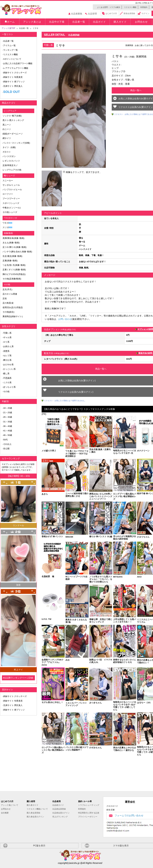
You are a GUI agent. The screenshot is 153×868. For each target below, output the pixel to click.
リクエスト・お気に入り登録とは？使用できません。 (65, 401)
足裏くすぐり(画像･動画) (14, 270)
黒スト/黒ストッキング (13, 120)
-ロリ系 (6, 342)
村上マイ (18, 670)
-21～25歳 (7, 413)
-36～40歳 (7, 426)
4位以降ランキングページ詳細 (18, 678)
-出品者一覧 (8, 41)
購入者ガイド (32, 805)
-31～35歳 (7, 422)
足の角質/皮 (8, 303)
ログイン (145, 13)
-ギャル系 (7, 337)
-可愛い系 (7, 333)
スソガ (6, 227)
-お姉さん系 (8, 346)
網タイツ (7, 138)
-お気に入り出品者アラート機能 (17, 63)
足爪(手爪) (7, 289)
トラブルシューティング (89, 805)
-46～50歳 (7, 435)
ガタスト (7, 152)
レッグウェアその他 (12, 170)
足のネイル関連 (10, 294)
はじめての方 (111, 13)
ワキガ (6, 223)
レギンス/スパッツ (11, 161)
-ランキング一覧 (10, 50)
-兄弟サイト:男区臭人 (13, 86)
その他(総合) (8, 312)
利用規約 (144, 7)
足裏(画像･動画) (10, 261)
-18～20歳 (7, 408)
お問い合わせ (65, 319)
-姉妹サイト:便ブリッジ (14, 82)
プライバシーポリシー (88, 817)
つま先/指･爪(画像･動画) (14, 265)
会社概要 (5, 813)
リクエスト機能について (37, 809)
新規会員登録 (129, 13)
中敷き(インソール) (12, 208)
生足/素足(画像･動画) (12, 256)
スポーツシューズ (11, 203)
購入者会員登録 (33, 813)
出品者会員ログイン (61, 813)
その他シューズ (10, 212)
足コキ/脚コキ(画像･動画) (14, 247)
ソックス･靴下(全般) (12, 116)
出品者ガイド (58, 805)
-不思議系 (7, 378)
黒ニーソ (7, 125)
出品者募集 (77, 14)
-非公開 (6, 449)
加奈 (18, 585)
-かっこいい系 (9, 369)
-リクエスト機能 (10, 54)
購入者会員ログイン (35, 817)
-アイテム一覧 (9, 45)
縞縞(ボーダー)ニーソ (13, 134)
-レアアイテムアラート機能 (15, 68)
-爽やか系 (7, 360)
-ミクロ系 (7, 383)
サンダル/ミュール (11, 185)
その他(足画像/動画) (12, 279)
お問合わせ (6, 809)
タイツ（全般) (9, 147)
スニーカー (8, 181)
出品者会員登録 (59, 809)
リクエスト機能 (130, 7)
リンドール (18, 525)
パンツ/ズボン (9, 156)
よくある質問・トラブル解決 (109, 7)
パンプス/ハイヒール (12, 190)
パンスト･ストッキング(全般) (16, 143)
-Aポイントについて (12, 59)
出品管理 (92, 14)
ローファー (8, 194)
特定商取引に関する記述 (89, 813)
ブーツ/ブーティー (11, 199)
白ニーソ (7, 129)
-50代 (5, 440)
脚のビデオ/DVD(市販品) (14, 274)
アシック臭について (10, 805)
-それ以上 (7, 444)
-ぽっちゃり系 (9, 387)
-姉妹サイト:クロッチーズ (15, 73)
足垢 (5, 298)
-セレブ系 (7, 356)
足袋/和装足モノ (10, 165)
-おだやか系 (8, 365)
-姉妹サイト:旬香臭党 (13, 77)
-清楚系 (6, 351)
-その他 (6, 391)
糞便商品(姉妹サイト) (13, 316)
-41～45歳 (7, 431)
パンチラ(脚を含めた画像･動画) (17, 252)
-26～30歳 (7, 417)
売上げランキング (60, 817)
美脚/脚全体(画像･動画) (13, 238)
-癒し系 (6, 374)
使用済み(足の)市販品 (13, 307)
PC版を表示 (39, 846)
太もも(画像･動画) (11, 243)
